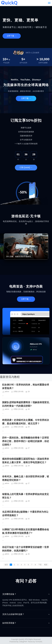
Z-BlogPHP (23, 642)
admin (7, 392)
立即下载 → (12, 36)
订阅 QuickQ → (26, 167)
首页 (6, 565)
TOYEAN (39, 642)
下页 (40, 565)
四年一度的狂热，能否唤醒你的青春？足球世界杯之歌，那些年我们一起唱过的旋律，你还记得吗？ (26, 441)
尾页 (46, 565)
